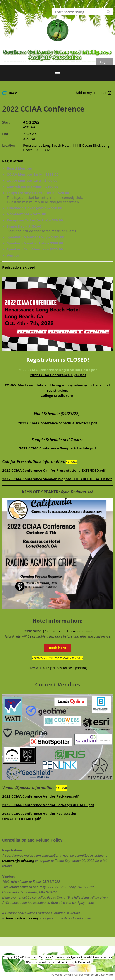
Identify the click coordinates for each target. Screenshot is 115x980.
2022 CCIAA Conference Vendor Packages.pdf (40, 796)
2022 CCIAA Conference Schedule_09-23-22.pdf (58, 423)
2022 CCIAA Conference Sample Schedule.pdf (58, 448)
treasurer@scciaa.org (18, 861)
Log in (105, 61)
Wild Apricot (75, 975)
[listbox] (94, 93)
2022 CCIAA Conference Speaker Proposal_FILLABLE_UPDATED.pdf (57, 479)
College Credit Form (57, 396)
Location (9, 145)
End (5, 134)
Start (6, 122)
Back (13, 93)
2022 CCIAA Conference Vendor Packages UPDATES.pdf (48, 805)
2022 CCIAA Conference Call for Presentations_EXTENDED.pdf (54, 470)
